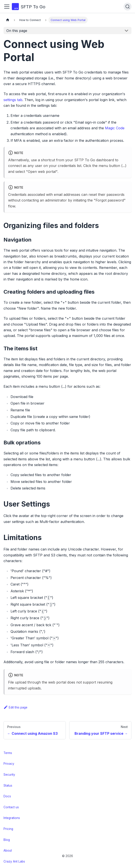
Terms (8, 753)
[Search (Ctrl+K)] (128, 7)
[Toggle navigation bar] (7, 7)
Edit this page (15, 707)
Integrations (12, 818)
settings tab (13, 100)
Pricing (8, 829)
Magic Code (115, 128)
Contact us (11, 807)
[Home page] (8, 20)
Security (9, 775)
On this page (17, 31)
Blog (7, 840)
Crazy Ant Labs (14, 861)
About (8, 850)
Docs (7, 796)
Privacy (9, 764)
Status (8, 786)
